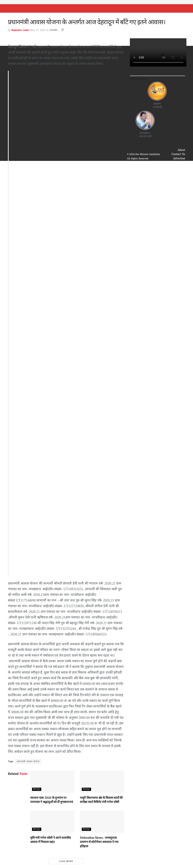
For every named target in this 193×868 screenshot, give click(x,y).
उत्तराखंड (53, 30)
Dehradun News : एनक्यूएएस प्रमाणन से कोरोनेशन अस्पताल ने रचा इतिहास (99, 842)
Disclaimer (178, 171)
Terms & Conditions (173, 167)
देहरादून (37, 789)
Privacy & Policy (175, 163)
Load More (66, 861)
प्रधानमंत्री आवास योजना (28, 762)
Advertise (179, 159)
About (182, 150)
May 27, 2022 (38, 30)
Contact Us (178, 154)
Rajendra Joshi (20, 30)
